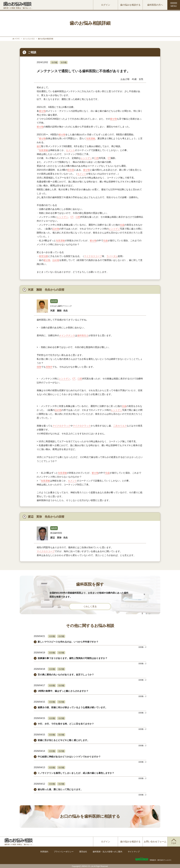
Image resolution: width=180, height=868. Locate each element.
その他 (54, 62)
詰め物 (56, 229)
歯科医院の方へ (155, 5)
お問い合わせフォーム (155, 842)
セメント (70, 150)
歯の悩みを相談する (130, 5)
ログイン (106, 5)
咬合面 (71, 170)
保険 (39, 367)
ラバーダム (112, 256)
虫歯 (122, 225)
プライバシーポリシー (64, 852)
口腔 (96, 158)
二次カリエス (120, 426)
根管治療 (43, 256)
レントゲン (86, 158)
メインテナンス (67, 335)
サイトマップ (134, 852)
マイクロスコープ (93, 256)
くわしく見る (90, 606)
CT (109, 158)
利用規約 (44, 852)
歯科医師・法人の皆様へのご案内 (107, 852)
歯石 (39, 146)
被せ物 (42, 111)
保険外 (49, 367)
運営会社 (83, 852)
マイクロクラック (61, 426)
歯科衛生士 (83, 335)
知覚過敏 (91, 138)
